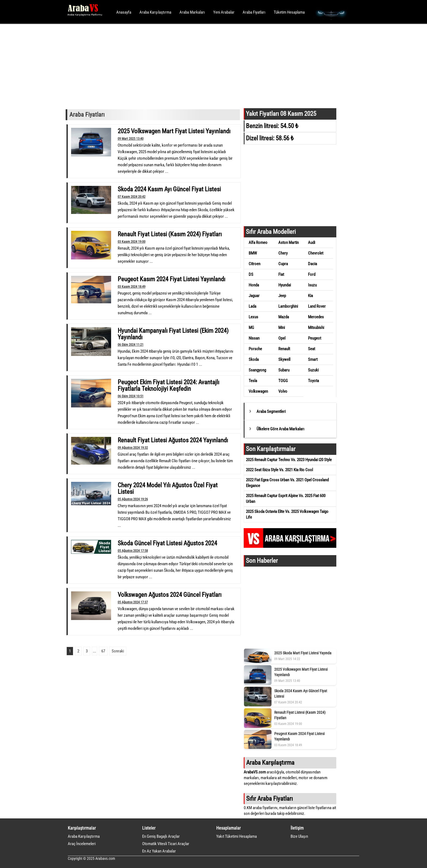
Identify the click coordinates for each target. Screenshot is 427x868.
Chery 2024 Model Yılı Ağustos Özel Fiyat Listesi (168, 488)
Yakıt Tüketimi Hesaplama (237, 836)
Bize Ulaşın (299, 836)
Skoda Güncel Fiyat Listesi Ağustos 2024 (167, 543)
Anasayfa (124, 12)
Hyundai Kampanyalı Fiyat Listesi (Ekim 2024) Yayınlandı (173, 334)
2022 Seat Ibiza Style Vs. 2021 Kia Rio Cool (279, 470)
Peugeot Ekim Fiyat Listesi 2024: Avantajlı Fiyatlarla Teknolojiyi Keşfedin (168, 385)
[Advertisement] (206, 65)
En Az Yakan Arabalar (159, 851)
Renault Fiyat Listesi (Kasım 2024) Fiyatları (170, 234)
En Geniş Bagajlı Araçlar (161, 836)
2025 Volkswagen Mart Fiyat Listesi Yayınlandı (174, 131)
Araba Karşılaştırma (155, 12)
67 (103, 651)
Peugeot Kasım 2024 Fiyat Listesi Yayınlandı (171, 279)
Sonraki (118, 651)
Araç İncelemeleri (82, 844)
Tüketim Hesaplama (289, 12)
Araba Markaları (192, 12)
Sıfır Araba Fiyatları (269, 799)
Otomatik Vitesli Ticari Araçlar (166, 844)
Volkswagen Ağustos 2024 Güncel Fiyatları (170, 595)
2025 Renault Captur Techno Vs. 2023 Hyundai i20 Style (289, 460)
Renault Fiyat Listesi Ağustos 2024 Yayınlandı (173, 440)
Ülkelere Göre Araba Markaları (280, 429)
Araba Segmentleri (271, 412)
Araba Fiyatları (254, 12)
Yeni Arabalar (224, 12)
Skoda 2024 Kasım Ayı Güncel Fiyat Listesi (169, 189)
